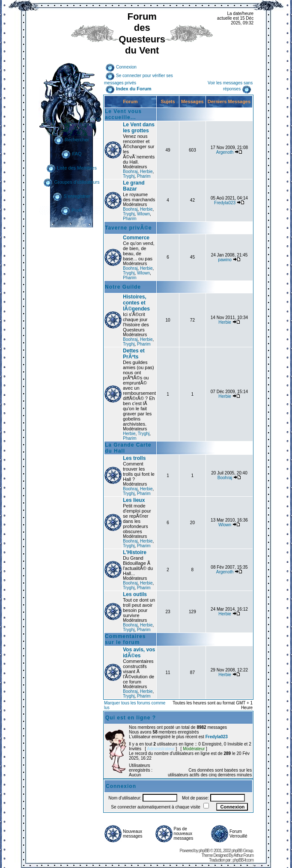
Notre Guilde (123, 287)
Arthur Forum (243, 855)
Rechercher (72, 140)
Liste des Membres (72, 168)
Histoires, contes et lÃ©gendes (136, 303)
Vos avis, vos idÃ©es (139, 653)
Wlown (143, 214)
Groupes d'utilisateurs (71, 182)
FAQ (71, 154)
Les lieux (134, 500)
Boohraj (130, 172)
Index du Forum (128, 89)
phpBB (204, 851)
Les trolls (134, 458)
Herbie (146, 172)
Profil (72, 210)
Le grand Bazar (134, 186)
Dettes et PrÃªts (134, 354)
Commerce (136, 238)
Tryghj (129, 176)
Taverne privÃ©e (128, 228)
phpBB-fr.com (243, 860)
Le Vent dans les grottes (139, 128)
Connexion (121, 67)
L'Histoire (135, 552)
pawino (225, 260)
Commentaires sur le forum (125, 639)
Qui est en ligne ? (131, 718)
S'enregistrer (71, 196)
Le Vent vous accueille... (123, 114)
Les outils (135, 594)
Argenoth (225, 152)
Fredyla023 (225, 203)
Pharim (144, 176)
